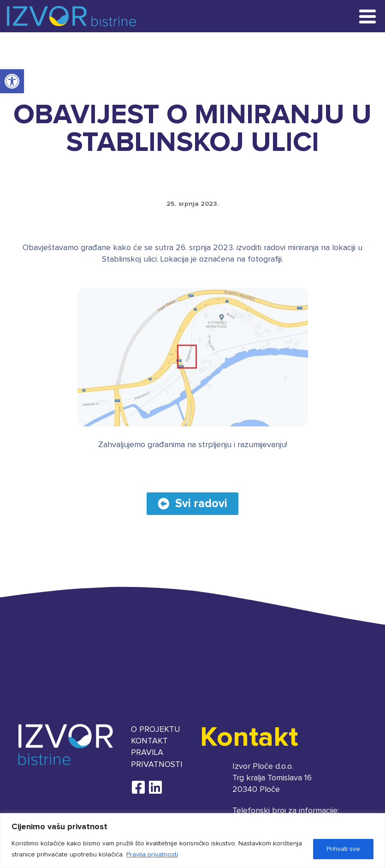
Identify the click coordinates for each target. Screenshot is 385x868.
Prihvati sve (343, 849)
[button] (12, 81)
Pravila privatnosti (152, 855)
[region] (192, 841)
